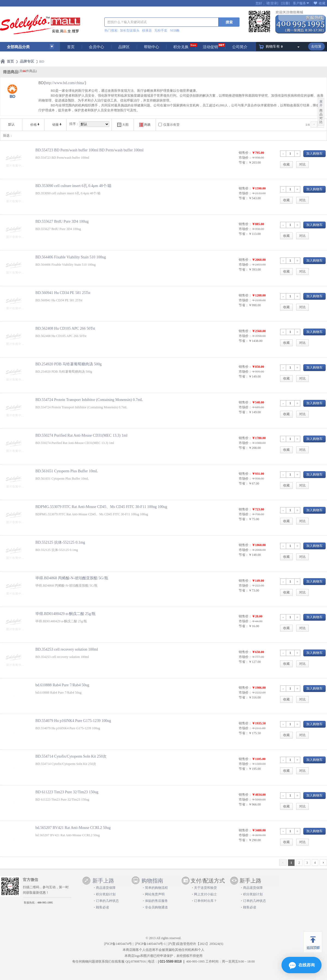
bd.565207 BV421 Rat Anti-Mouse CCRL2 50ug (73, 828)
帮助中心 (152, 47)
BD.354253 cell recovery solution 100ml (67, 649)
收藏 (322, 3)
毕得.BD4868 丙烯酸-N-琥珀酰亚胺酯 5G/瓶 (72, 578)
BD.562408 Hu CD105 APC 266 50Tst (65, 328)
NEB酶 (175, 30)
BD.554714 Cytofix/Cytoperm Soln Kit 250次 (71, 756)
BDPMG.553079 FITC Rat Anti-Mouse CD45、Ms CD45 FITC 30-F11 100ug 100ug (101, 507)
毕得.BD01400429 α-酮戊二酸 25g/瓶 (66, 614)
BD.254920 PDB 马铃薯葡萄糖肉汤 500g (69, 364)
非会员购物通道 (156, 907)
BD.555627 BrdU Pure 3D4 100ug (62, 221)
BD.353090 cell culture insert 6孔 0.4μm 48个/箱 (73, 186)
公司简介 (240, 47)
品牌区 (124, 47)
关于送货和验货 (205, 888)
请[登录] (272, 3)
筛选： (8, 136)
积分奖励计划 (106, 894)
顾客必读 (102, 907)
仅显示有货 (171, 125)
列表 (145, 125)
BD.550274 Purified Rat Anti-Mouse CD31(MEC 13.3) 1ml (81, 435)
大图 (123, 125)
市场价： (245, 158)
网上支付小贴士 (205, 894)
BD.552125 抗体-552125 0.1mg (60, 542)
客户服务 (299, 3)
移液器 (147, 30)
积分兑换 (181, 47)
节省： (244, 163)
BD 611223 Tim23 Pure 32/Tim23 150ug (67, 792)
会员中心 (96, 47)
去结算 (316, 46)
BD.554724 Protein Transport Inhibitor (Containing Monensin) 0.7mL (89, 400)
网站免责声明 (155, 894)
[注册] (285, 3)
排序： (74, 124)
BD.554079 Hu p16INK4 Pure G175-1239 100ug (73, 721)
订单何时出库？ (205, 901)
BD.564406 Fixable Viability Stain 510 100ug (71, 257)
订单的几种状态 (107, 901)
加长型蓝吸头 (130, 30)
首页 (71, 47)
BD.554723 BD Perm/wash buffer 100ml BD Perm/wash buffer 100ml (90, 150)
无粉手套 (161, 30)
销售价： (245, 153)
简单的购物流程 (156, 888)
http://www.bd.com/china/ (65, 83)
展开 (321, 103)
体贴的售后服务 (156, 901)
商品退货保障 (106, 888)
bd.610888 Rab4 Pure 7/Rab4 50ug (62, 685)
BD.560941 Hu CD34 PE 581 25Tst (63, 293)
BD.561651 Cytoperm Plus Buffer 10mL (67, 471)
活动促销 (210, 47)
